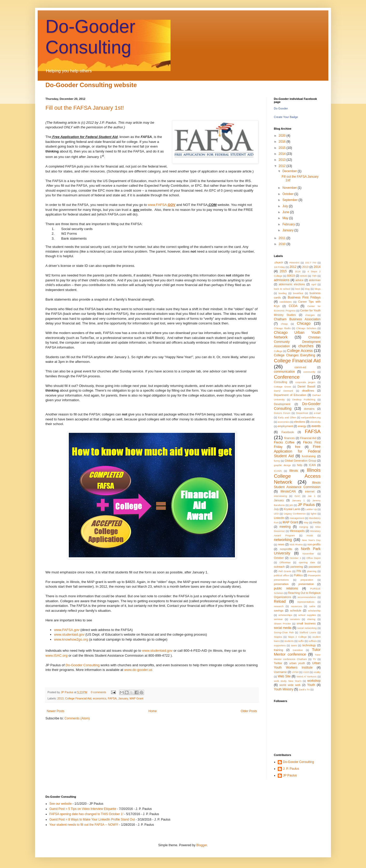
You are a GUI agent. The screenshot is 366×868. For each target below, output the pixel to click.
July (286, 206)
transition (298, 650)
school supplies (307, 615)
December (290, 171)
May (286, 218)
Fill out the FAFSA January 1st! (85, 108)
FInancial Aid (308, 438)
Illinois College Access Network (297, 476)
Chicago (304, 323)
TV (314, 659)
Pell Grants (285, 571)
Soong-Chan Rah (284, 632)
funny (277, 461)
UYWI (295, 672)
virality (317, 672)
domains (309, 409)
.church (278, 262)
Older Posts (249, 711)
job (291, 505)
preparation (307, 580)
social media (283, 628)
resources (296, 606)
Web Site (284, 676)
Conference (287, 377)
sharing (311, 619)
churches (306, 346)
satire (312, 606)
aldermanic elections (292, 284)
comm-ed (300, 367)
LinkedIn (279, 518)
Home (153, 711)
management (297, 518)
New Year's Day (311, 540)
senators (295, 619)
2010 (283, 244)
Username (280, 672)
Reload (280, 601)
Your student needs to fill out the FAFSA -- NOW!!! (84, 825)
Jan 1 (311, 496)
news (281, 544)
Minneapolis (297, 531)
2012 (283, 166)
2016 (283, 142)
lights (314, 514)
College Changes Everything (294, 355)
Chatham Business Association (297, 319)
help (300, 465)
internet (310, 491)
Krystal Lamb (292, 509)
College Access (300, 351)
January (123, 698)
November (290, 188)
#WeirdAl (294, 263)
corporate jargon (305, 382)
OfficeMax (285, 562)
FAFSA (112, 698)
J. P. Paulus (291, 769)
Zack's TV (304, 689)
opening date (307, 562)
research (279, 606)
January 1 (298, 500)
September (290, 200)
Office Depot (313, 558)
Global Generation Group (301, 461)
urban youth (297, 663)
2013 (60, 698)
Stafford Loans (308, 632)
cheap (284, 324)
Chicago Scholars (306, 328)
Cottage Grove (282, 387)
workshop (314, 681)
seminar (278, 619)
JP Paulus (67, 692)
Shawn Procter (282, 624)
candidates (286, 302)
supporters (280, 645)
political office (281, 575)
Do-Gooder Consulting (298, 762)
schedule (296, 610)
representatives (306, 602)
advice (299, 280)
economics (100, 698)
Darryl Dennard (283, 391)
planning (312, 571)
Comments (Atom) (77, 718)
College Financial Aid (78, 698)
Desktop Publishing (304, 400)
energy (302, 426)
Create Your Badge (286, 117)
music (310, 535)
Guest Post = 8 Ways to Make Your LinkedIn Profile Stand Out (92, 820)
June (286, 212)
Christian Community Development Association (297, 342)
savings (279, 610)
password (315, 567)
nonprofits (286, 549)
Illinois (293, 471)
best (298, 289)
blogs (318, 289)
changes (310, 315)
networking (283, 540)
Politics (298, 575)
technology (309, 645)
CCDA (293, 306)
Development (282, 404)
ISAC (297, 496)
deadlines (308, 391)
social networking (307, 628)
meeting (285, 527)
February (289, 224)
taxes (294, 645)
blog (307, 289)
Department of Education (290, 395)
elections (300, 422)
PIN (299, 571)
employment (285, 426)
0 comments (99, 692)
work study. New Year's (288, 681)
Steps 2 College (297, 637)
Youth (311, 685)
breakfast (298, 293)
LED (276, 514)
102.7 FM (311, 263)
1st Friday (279, 267)
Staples (278, 637)
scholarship (314, 611)
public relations (286, 588)
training (278, 650)
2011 (283, 238)
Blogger (202, 845)
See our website (60, 804)
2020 (283, 136)
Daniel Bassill (306, 386)
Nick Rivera (296, 544)
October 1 (295, 558)
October (288, 194)
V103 (306, 672)
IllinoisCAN (288, 491)
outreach (279, 567)
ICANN (278, 471)
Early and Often (287, 417)
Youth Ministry (284, 689)
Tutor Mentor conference (297, 652)
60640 (304, 276)
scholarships (285, 615)
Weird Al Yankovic (307, 676)
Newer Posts (56, 711)
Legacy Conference (295, 514)
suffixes (313, 641)
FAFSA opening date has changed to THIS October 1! (86, 814)
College (278, 351)
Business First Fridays (304, 297)
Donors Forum (282, 413)
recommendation (307, 597)
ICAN (312, 465)
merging (304, 527)
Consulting (280, 382)
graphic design (282, 465)
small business (306, 623)
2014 (283, 154)
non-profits (314, 544)
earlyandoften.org (311, 417)
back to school (282, 289)
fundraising (309, 456)
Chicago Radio (282, 328)
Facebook (288, 432)
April (314, 284)
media (317, 522)
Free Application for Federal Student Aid (297, 451)
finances (289, 438)
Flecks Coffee (284, 442)
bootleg (283, 293)
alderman (315, 280)
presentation (306, 584)
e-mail (317, 413)
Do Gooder (281, 108)
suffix (301, 641)
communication (284, 372)
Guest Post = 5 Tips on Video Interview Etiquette (83, 809)
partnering (297, 567)
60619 (291, 276)
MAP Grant (136, 698)
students (289, 641)
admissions (282, 280)
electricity (315, 422)
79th (314, 276)
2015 (283, 148)
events (316, 426)
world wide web (290, 685)
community (309, 372)
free (298, 447)
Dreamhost (302, 413)
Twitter (278, 663)
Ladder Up (311, 509)
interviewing (280, 496)
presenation (281, 584)
